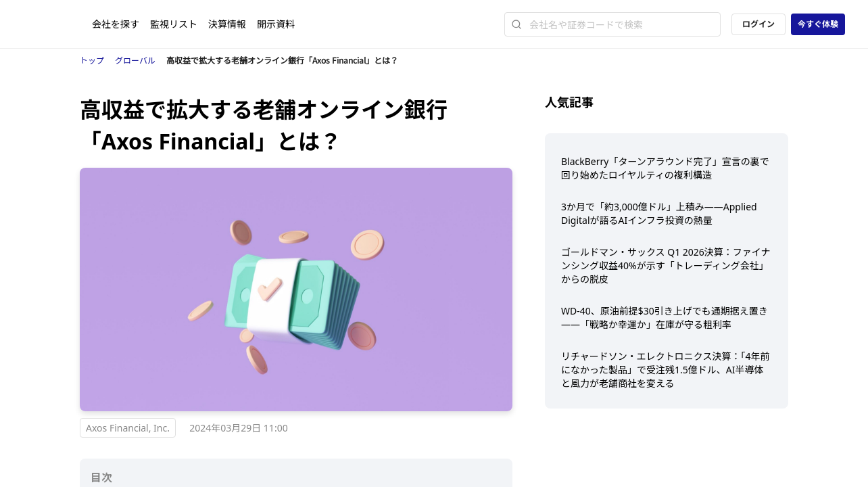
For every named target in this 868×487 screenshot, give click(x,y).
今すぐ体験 (818, 24)
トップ (92, 61)
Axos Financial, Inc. (128, 428)
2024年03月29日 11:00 (239, 428)
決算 (227, 24)
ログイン (758, 24)
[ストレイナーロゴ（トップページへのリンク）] (57, 24)
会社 (116, 24)
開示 (276, 24)
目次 (101, 478)
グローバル (135, 61)
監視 (174, 24)
